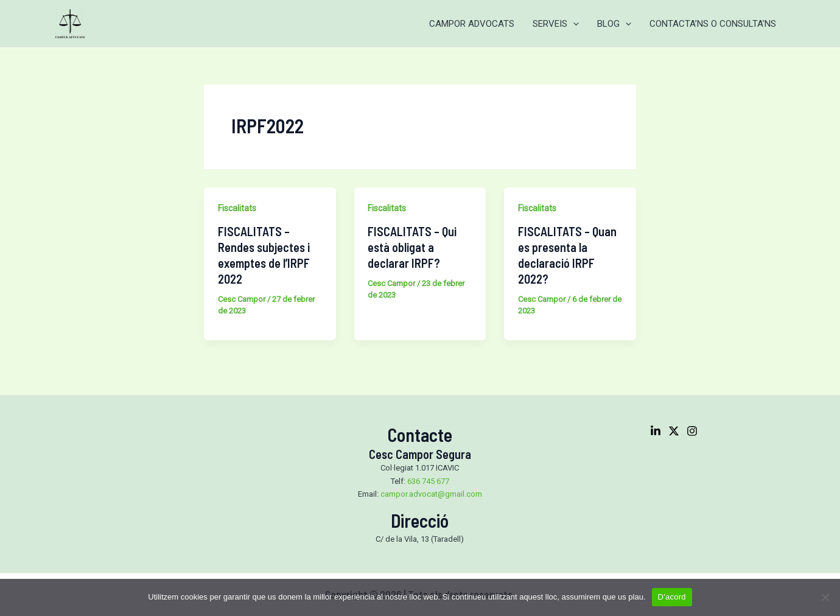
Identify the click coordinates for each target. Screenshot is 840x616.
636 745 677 (428, 481)
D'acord (672, 597)
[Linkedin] (656, 431)
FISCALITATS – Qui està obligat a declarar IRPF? (412, 247)
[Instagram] (692, 431)
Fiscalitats (237, 208)
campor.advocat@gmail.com (431, 494)
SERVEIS (556, 24)
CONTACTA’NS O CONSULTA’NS (713, 24)
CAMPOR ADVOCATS (472, 24)
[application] (573, 24)
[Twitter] (674, 431)
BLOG (614, 24)
